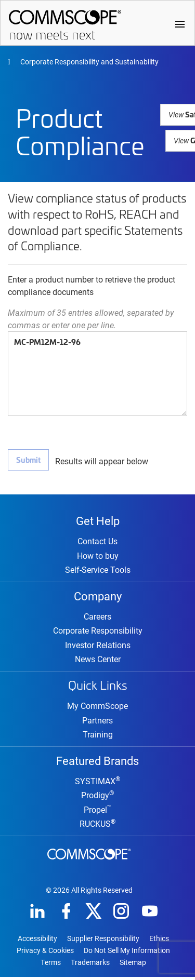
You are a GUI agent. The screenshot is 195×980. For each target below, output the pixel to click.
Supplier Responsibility (103, 942)
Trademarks (90, 965)
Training (98, 736)
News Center (98, 661)
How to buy (98, 556)
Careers (97, 618)
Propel (97, 813)
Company (98, 597)
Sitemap (133, 965)
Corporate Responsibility (98, 632)
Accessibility (37, 942)
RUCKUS (97, 827)
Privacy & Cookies (45, 954)
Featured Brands (97, 762)
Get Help (98, 520)
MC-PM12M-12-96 (97, 374)
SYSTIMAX (97, 784)
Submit (28, 459)
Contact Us (97, 542)
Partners (97, 722)
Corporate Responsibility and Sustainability (89, 62)
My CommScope (97, 708)
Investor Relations (98, 647)
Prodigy (97, 798)
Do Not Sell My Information (127, 954)
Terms (51, 965)
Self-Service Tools (98, 570)
